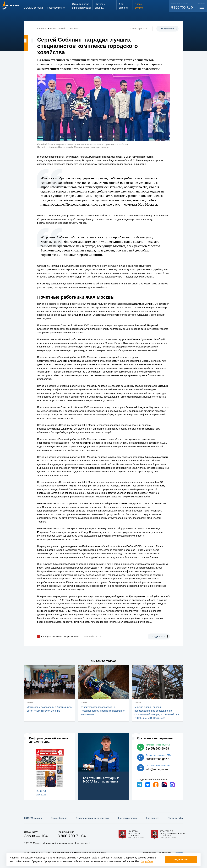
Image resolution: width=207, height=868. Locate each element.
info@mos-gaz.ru (157, 769)
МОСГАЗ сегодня (33, 818)
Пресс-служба (175, 818)
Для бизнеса (153, 818)
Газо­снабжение (59, 818)
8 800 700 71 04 (183, 7)
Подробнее (147, 861)
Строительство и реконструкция (93, 818)
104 (44, 836)
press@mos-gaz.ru (158, 759)
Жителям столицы (128, 818)
